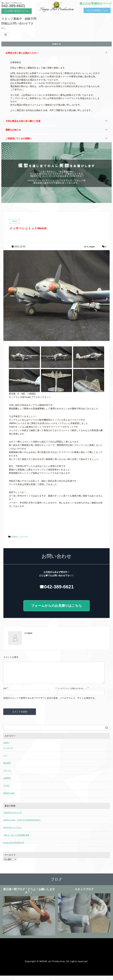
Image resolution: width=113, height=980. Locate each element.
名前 (5, 693)
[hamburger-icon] (6, 35)
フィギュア (8, 752)
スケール (23, 537)
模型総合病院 (9, 798)
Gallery (14, 537)
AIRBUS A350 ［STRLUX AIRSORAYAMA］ (22, 824)
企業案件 (7, 782)
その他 (6, 790)
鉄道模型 (7, 767)
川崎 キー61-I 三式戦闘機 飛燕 (16, 840)
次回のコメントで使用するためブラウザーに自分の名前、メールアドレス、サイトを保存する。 (50, 702)
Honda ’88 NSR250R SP (14, 847)
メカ (5, 760)
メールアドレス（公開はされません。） (72, 693)
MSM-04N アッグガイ (13, 832)
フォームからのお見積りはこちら (57, 606)
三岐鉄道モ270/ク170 (12, 817)
